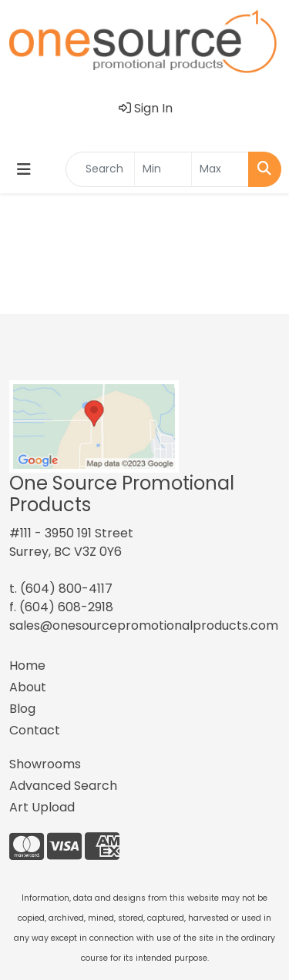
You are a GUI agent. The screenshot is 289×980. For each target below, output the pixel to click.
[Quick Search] (100, 169)
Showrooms (45, 764)
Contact (35, 730)
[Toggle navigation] (24, 169)
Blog (22, 709)
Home (27, 666)
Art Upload (42, 807)
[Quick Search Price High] (220, 169)
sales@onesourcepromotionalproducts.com (144, 625)
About (28, 687)
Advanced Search (63, 786)
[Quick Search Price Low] (163, 169)
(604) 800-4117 (66, 589)
